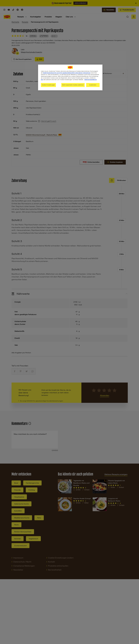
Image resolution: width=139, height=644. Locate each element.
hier (42, 80)
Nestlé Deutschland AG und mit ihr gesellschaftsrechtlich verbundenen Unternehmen (67, 73)
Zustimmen (93, 85)
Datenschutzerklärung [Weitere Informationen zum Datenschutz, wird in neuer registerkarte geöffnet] (90, 80)
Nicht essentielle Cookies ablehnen (73, 85)
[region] (70, 77)
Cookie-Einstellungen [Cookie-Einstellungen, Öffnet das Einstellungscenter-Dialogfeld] (48, 85)
